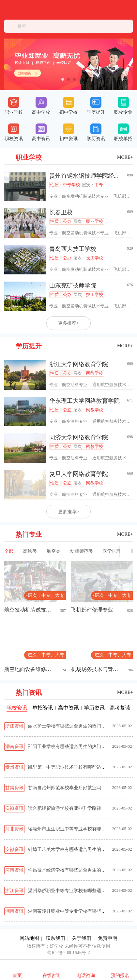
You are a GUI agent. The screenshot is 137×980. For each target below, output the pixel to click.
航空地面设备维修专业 (29, 669)
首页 (17, 976)
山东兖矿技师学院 (73, 286)
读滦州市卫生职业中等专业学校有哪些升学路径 (76, 829)
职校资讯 (14, 132)
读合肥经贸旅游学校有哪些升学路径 (65, 808)
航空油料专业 (75, 385)
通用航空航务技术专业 (114, 385)
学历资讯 (96, 132)
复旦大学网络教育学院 (79, 474)
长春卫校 (61, 212)
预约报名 (120, 976)
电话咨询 (86, 976)
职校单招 (123, 132)
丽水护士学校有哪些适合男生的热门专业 (69, 726)
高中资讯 (41, 132)
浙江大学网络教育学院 (79, 364)
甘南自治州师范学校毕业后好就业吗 (65, 788)
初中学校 (68, 106)
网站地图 (29, 938)
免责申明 (108, 938)
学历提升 (96, 106)
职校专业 (123, 106)
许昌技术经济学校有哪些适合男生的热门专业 (74, 870)
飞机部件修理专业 (92, 610)
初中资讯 (68, 132)
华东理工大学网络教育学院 (84, 401)
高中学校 (41, 106)
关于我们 (82, 938)
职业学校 (14, 106)
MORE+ (125, 157)
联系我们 (55, 938)
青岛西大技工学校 (73, 249)
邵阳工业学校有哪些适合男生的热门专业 (69, 747)
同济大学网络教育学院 (79, 437)
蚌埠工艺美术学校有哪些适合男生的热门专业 (74, 849)
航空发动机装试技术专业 (85, 196)
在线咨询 (52, 976)
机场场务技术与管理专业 (96, 669)
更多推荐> (68, 323)
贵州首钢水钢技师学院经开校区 (90, 176)
